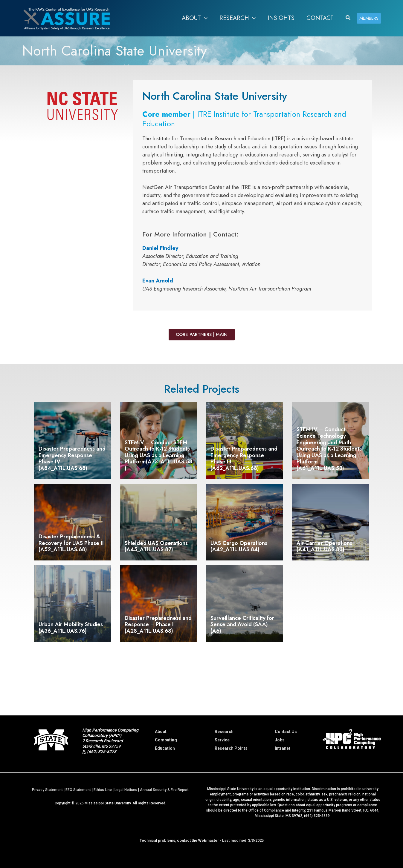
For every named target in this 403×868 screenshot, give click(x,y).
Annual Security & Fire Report (164, 790)
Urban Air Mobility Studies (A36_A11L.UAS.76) (71, 628)
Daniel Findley (160, 248)
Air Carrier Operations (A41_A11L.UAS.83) (324, 546)
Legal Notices (126, 790)
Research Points (231, 748)
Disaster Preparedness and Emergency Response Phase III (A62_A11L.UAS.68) (244, 458)
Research (224, 732)
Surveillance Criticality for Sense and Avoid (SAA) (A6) (242, 625)
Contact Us (286, 732)
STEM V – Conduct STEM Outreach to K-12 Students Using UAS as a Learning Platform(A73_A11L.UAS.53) (158, 455)
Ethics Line (103, 790)
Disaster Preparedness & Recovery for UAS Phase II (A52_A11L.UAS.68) (71, 543)
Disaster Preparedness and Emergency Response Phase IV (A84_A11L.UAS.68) (72, 458)
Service (222, 740)
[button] (204, 18)
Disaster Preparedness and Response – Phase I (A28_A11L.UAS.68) (158, 625)
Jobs (280, 740)
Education (165, 748)
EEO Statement (78, 790)
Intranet (283, 748)
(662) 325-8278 (102, 752)
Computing (166, 740)
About (161, 732)
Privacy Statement (47, 790)
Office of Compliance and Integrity (277, 810)
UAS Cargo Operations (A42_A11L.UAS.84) (239, 546)
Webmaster (209, 840)
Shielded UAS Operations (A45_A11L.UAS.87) (156, 546)
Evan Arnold (158, 281)
